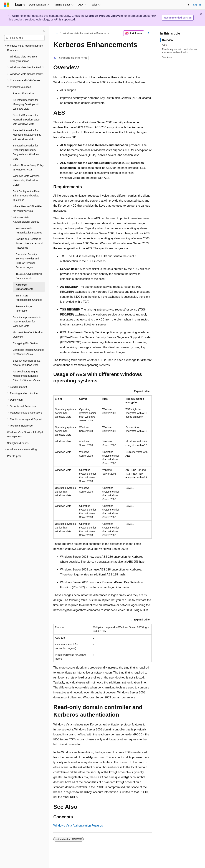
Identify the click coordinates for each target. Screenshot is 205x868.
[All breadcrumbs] (56, 33)
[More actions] (149, 33)
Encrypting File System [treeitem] (26, 343)
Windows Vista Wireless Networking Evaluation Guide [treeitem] (26, 180)
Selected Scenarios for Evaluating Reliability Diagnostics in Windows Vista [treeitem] (26, 152)
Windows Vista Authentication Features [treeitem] (29, 230)
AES (164, 45)
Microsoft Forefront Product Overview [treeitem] (28, 335)
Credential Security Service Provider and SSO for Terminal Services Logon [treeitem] (27, 261)
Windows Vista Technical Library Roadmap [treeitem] (24, 59)
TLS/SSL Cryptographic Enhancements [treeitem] (29, 276)
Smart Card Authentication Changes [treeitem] (29, 298)
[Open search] (188, 5)
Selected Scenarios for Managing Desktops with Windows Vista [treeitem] (26, 104)
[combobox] (24, 38)
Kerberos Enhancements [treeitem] (25, 287)
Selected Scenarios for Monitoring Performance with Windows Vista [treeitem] (26, 119)
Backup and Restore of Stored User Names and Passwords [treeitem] (29, 243)
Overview (168, 40)
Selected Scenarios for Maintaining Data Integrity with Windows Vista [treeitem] (27, 135)
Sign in (197, 5)
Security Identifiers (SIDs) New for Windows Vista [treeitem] (27, 363)
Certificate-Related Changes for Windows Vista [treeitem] (29, 352)
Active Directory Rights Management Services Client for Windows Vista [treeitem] (26, 376)
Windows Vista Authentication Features (85, 33)
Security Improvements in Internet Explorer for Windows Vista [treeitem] (27, 322)
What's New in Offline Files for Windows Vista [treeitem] (28, 209)
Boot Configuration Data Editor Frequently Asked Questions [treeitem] (26, 196)
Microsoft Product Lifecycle (104, 16)
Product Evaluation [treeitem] (23, 93)
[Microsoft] (7, 5)
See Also (167, 57)
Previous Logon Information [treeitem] (24, 309)
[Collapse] (44, 31)
